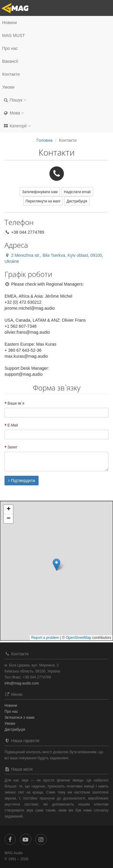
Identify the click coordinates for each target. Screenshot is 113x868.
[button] (56, 100)
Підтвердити (22, 481)
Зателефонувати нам (40, 192)
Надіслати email (77, 192)
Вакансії (10, 61)
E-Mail (13, 425)
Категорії (17, 126)
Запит (13, 447)
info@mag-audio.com (22, 683)
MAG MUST (13, 35)
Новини (9, 23)
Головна (44, 140)
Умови (8, 87)
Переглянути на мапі (43, 201)
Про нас (10, 48)
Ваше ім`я (16, 403)
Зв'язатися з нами (19, 718)
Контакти (11, 74)
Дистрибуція (77, 201)
